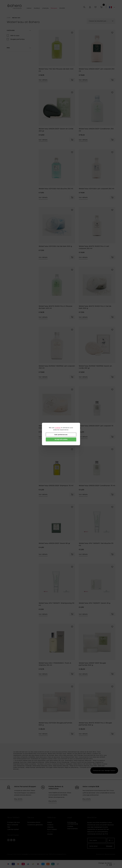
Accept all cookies (61, 439)
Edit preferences (61, 435)
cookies (58, 428)
